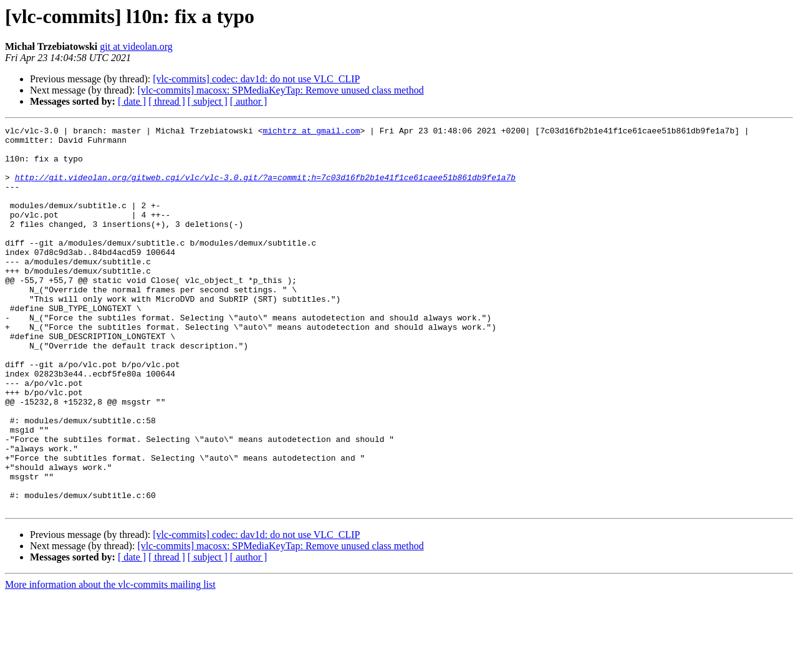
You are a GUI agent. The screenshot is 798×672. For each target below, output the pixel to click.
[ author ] (249, 101)
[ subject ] (208, 101)
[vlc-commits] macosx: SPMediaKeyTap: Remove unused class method (280, 90)
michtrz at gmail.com (311, 132)
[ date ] (132, 101)
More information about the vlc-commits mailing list (110, 661)
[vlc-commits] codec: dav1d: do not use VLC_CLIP (256, 79)
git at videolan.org (136, 46)
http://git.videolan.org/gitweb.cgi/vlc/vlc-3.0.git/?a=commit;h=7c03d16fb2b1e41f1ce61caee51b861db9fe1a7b (265, 188)
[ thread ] (167, 101)
